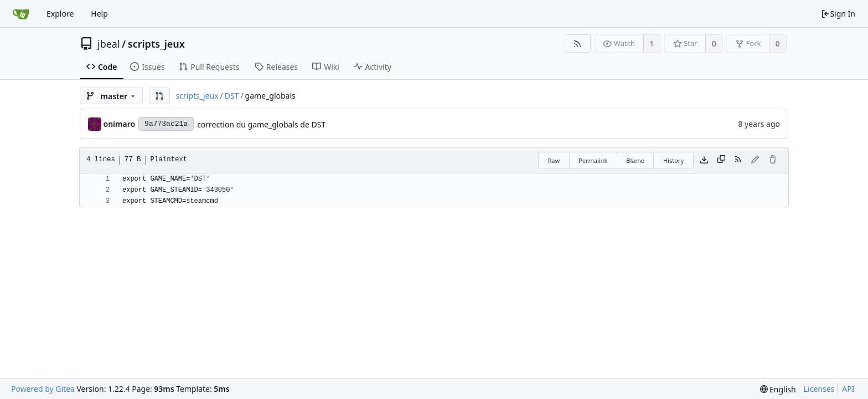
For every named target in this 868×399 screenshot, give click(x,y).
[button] (159, 96)
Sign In (838, 14)
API (848, 389)
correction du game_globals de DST (261, 124)
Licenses (819, 389)
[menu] (778, 389)
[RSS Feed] (578, 44)
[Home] (21, 14)
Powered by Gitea (43, 389)
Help (99, 14)
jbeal (109, 44)
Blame (635, 160)
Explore (60, 14)
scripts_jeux (156, 44)
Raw (554, 160)
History (673, 160)
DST (232, 96)
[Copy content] (721, 160)
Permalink (593, 160)
